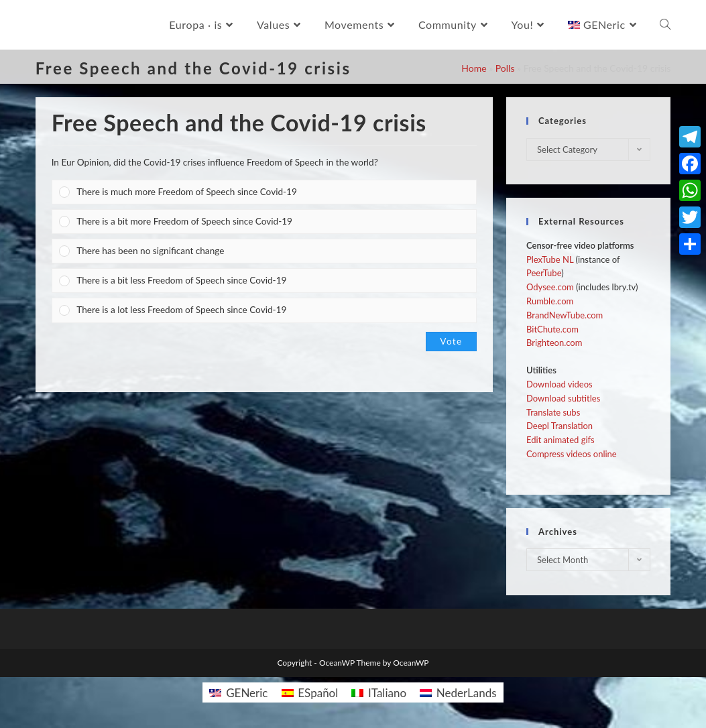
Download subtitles (563, 398)
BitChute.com (552, 329)
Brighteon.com (554, 343)
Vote (451, 341)
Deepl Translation (560, 426)
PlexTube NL (550, 259)
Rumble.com (550, 301)
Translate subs (553, 412)
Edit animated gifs (561, 440)
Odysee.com (550, 287)
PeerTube (544, 273)
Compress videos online (572, 454)
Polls (505, 68)
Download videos (560, 384)
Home (474, 68)
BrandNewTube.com (565, 315)
